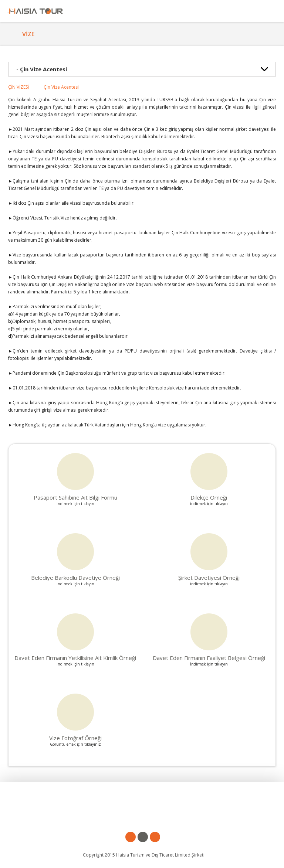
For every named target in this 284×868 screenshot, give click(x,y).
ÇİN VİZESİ (18, 87)
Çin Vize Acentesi (61, 87)
